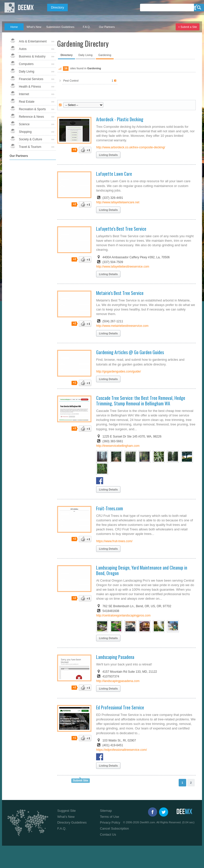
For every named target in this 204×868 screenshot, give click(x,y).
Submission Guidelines (60, 27)
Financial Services (31, 79)
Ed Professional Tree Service (120, 707)
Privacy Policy (110, 822)
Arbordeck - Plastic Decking (120, 119)
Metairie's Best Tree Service (120, 293)
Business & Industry (32, 56)
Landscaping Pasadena (115, 657)
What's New (34, 27)
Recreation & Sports (32, 109)
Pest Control (90, 81)
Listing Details (108, 155)
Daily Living (26, 72)
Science (24, 124)
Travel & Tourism (30, 147)
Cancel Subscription (114, 828)
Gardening (105, 55)
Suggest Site (66, 811)
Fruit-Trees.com (110, 508)
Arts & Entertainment (33, 41)
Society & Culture (30, 139)
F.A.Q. (87, 27)
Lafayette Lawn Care (114, 174)
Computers (26, 64)
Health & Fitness (30, 87)
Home (14, 27)
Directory (57, 7)
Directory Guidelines (72, 822)
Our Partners (107, 27)
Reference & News (31, 117)
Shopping (25, 132)
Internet (24, 94)
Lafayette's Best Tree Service (121, 229)
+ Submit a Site (188, 27)
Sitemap (106, 811)
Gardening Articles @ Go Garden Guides (130, 352)
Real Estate (27, 102)
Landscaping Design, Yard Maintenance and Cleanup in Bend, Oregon (142, 570)
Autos (23, 49)
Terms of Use (110, 817)
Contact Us (108, 834)
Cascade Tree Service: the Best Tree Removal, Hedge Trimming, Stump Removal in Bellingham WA (141, 401)
